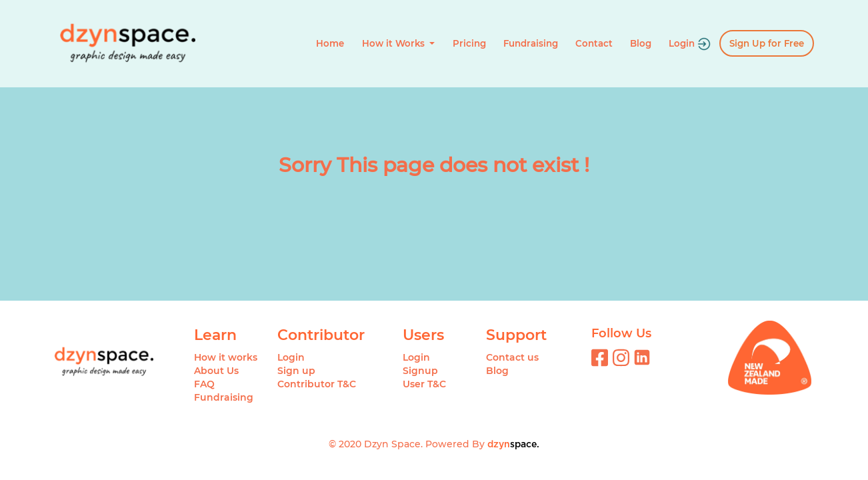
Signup (420, 371)
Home (330, 43)
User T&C (424, 384)
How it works (226, 357)
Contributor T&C (317, 384)
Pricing (469, 43)
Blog (641, 43)
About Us (216, 371)
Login (690, 44)
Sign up (296, 371)
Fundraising (531, 43)
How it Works (395, 43)
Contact (594, 43)
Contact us (512, 357)
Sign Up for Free (767, 43)
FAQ (204, 384)
